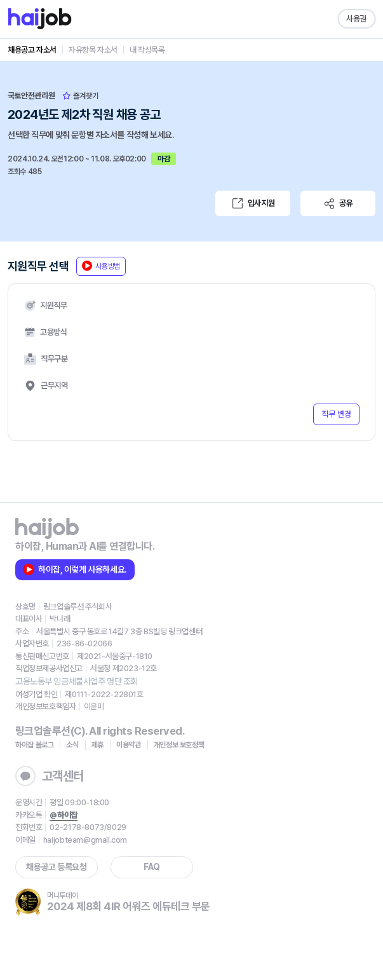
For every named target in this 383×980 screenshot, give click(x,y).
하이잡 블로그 (34, 745)
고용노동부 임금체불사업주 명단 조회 (77, 681)
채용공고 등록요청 (56, 867)
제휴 (97, 745)
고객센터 (50, 776)
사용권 (356, 19)
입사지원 (253, 203)
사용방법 (101, 266)
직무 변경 (336, 414)
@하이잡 (63, 815)
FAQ (152, 867)
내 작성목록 (147, 50)
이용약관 (129, 745)
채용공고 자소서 (32, 50)
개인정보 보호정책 (179, 745)
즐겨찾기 (80, 96)
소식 (72, 745)
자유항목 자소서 (93, 50)
